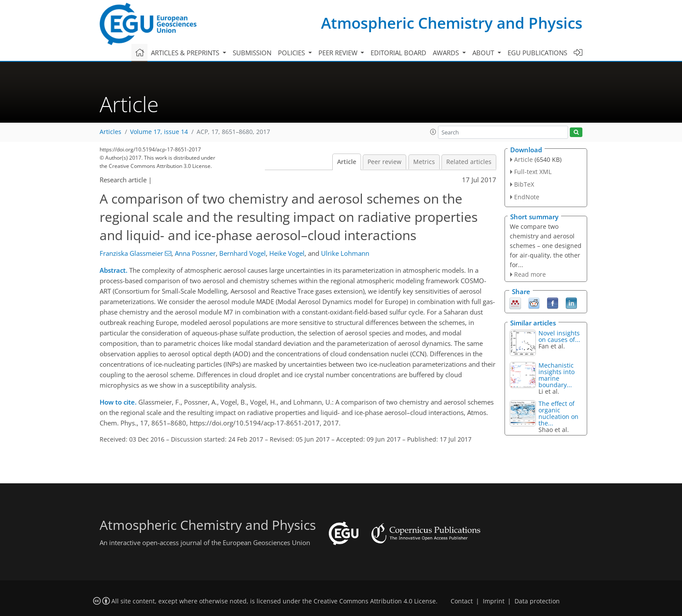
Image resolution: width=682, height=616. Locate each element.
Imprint (494, 601)
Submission (252, 53)
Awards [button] (447, 53)
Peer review (384, 162)
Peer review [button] (339, 53)
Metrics (424, 162)
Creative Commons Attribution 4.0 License (375, 601)
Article (347, 162)
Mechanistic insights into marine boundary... (557, 375)
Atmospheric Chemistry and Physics (452, 23)
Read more (530, 274)
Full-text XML (533, 172)
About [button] (484, 53)
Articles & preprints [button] (186, 53)
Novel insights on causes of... (559, 336)
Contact (462, 601)
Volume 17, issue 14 (159, 132)
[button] (433, 132)
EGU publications (537, 53)
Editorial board (398, 53)
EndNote (527, 197)
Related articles (469, 162)
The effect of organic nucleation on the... (558, 413)
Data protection (537, 601)
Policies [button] (292, 53)
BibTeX (524, 184)
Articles (110, 132)
